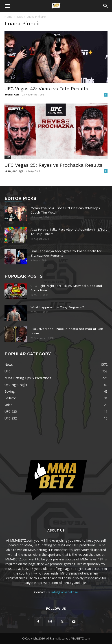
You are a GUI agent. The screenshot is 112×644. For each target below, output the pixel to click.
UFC (8, 81)
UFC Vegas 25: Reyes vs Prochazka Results (53, 165)
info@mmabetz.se (65, 592)
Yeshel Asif (12, 94)
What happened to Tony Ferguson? (57, 307)
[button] (7, 6)
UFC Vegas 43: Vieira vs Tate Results (46, 89)
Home (8, 17)
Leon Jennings (14, 171)
